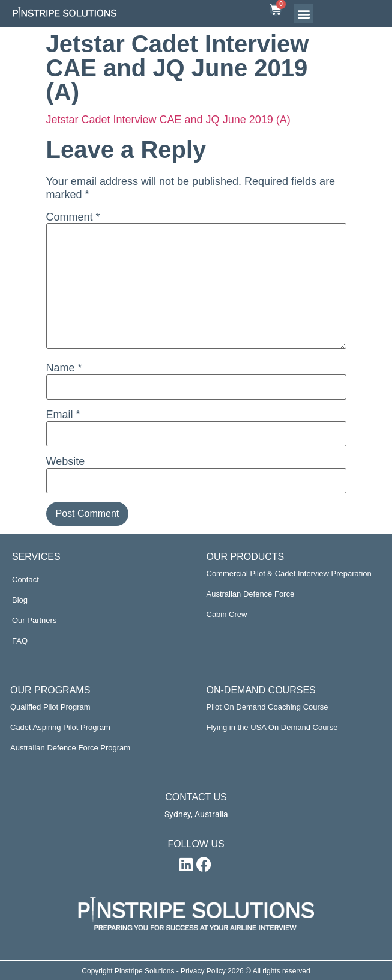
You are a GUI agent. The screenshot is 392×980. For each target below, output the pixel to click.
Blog (20, 600)
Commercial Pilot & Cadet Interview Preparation (289, 574)
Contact (26, 580)
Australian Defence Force (251, 594)
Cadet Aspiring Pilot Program (60, 727)
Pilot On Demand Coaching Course (267, 707)
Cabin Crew (227, 614)
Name (64, 368)
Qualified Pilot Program (50, 707)
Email (63, 415)
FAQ (20, 641)
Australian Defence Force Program (70, 748)
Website (66, 461)
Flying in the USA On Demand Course (272, 727)
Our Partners (34, 620)
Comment (73, 217)
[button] (303, 14)
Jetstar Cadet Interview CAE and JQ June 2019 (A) (168, 120)
